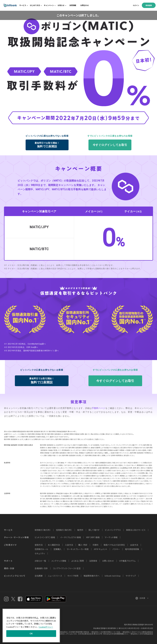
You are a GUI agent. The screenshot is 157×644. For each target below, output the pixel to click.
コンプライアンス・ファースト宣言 (67, 568)
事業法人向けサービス (136, 530)
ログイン (136, 5)
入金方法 (69, 545)
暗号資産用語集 (132, 549)
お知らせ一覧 (40, 561)
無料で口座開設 (47, 145)
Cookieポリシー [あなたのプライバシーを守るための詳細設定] (46, 627)
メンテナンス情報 (59, 561)
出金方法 (134, 545)
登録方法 (39, 545)
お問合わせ (85, 5)
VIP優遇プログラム (127, 561)
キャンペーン (49, 5)
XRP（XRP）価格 (93, 537)
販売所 (80, 530)
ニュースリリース (55, 576)
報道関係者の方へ (92, 576)
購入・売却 (83, 545)
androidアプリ (56, 599)
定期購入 (57, 549)
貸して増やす (94, 530)
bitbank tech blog (113, 576)
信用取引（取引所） (64, 530)
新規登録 (149, 5)
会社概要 (39, 576)
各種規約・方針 (41, 568)
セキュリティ (40, 553)
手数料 (95, 545)
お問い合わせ (108, 561)
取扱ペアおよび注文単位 (114, 545)
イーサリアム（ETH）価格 (70, 537)
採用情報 (73, 5)
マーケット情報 (111, 537)
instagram (6, 599)
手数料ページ (99, 408)
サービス (23, 5)
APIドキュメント (101, 549)
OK (31, 634)
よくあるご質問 (78, 561)
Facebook (20, 599)
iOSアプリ (34, 599)
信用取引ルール (41, 549)
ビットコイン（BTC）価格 (45, 537)
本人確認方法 (54, 545)
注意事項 (93, 561)
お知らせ (61, 5)
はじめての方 (35, 5)
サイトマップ (131, 576)
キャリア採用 (73, 576)
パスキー (116, 549)
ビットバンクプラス (113, 530)
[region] (31, 626)
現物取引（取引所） (43, 530)
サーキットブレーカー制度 (78, 549)
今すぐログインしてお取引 (110, 145)
